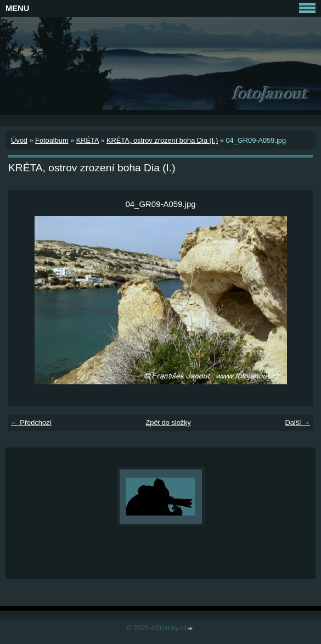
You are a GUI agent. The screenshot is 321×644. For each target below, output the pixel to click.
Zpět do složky (168, 422)
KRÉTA (88, 140)
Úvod (19, 140)
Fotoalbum (52, 140)
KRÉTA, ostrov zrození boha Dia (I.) (162, 140)
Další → (297, 422)
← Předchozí (31, 422)
